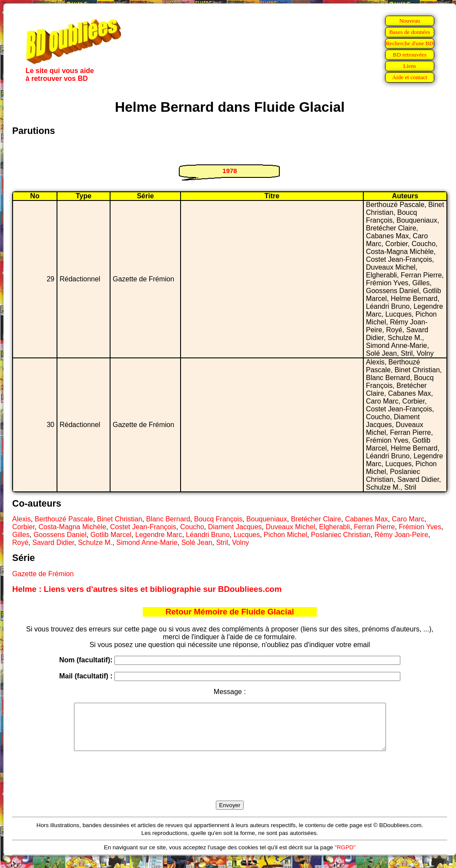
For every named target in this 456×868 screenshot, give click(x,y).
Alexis (22, 519)
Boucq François (218, 519)
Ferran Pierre (374, 527)
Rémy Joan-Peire (401, 535)
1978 (230, 171)
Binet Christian (120, 519)
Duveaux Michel (291, 527)
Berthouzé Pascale (64, 519)
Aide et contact (410, 77)
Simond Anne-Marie (147, 542)
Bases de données (409, 32)
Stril (222, 542)
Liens (410, 66)
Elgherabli (334, 527)
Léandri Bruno (208, 535)
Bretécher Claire (316, 519)
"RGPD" (345, 856)
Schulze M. (95, 542)
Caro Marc (408, 519)
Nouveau (409, 21)
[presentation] (230, 786)
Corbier (23, 527)
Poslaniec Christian (341, 535)
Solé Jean (197, 542)
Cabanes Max (367, 519)
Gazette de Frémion (43, 574)
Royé (20, 542)
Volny (240, 542)
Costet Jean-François (143, 527)
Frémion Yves (420, 527)
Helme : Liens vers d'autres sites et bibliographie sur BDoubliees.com (147, 589)
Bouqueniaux (267, 519)
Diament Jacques (235, 527)
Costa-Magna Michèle (72, 527)
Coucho (192, 527)
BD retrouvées (410, 55)
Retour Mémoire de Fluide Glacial (230, 612)
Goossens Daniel (60, 535)
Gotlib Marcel (111, 535)
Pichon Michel (285, 535)
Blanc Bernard (168, 519)
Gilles (21, 535)
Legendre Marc (159, 535)
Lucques (247, 535)
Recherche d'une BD (410, 43)
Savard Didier (53, 542)
